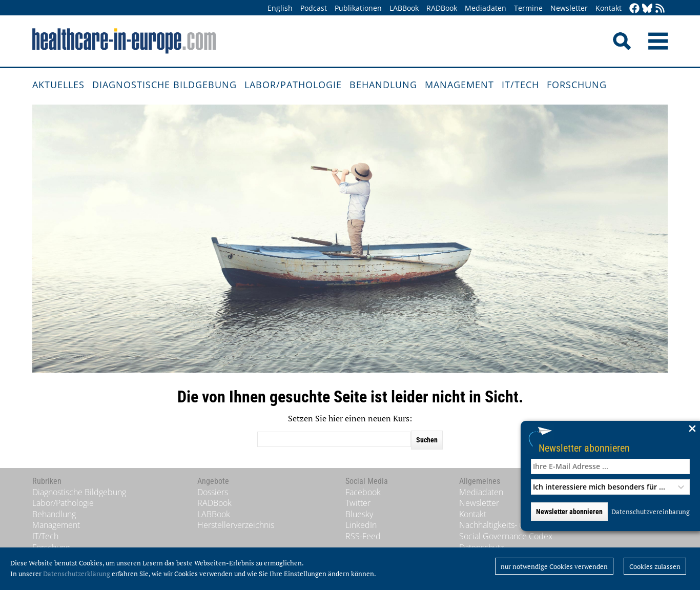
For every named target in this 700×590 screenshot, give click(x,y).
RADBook (442, 8)
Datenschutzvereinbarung (651, 512)
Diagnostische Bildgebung (164, 85)
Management (459, 85)
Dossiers (213, 492)
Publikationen (358, 8)
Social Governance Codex (506, 536)
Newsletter (569, 8)
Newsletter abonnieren (584, 448)
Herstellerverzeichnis (236, 525)
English (280, 8)
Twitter (358, 503)
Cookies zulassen (655, 566)
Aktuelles (58, 85)
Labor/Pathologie (293, 85)
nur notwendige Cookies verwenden (554, 566)
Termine (528, 8)
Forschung (577, 85)
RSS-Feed (363, 536)
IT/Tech (520, 85)
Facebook (363, 492)
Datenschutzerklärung (77, 574)
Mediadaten (486, 8)
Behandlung (383, 85)
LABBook (404, 8)
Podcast (314, 8)
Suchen (427, 440)
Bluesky (359, 514)
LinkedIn (361, 525)
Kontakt (609, 8)
